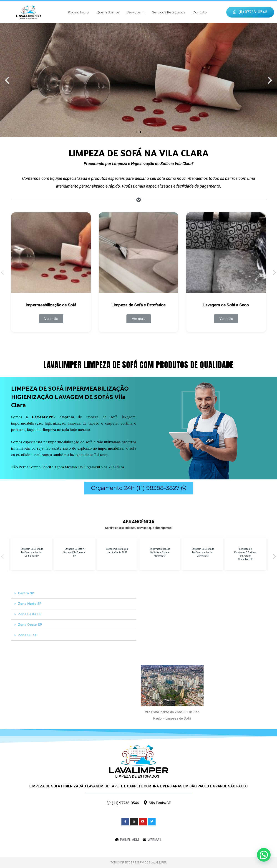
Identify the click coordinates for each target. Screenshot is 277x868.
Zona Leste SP (30, 614)
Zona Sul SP (28, 635)
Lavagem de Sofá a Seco (226, 305)
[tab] (74, 593)
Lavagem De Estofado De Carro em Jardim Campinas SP (32, 552)
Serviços (136, 12)
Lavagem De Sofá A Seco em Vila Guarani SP (74, 552)
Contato (200, 12)
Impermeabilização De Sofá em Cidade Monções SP (160, 552)
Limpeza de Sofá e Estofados (138, 305)
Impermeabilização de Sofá (51, 305)
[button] (250, 12)
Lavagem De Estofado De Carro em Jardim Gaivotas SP (203, 552)
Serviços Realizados (169, 12)
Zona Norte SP (30, 604)
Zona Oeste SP (30, 625)
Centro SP (26, 593)
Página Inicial (79, 12)
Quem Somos (108, 12)
